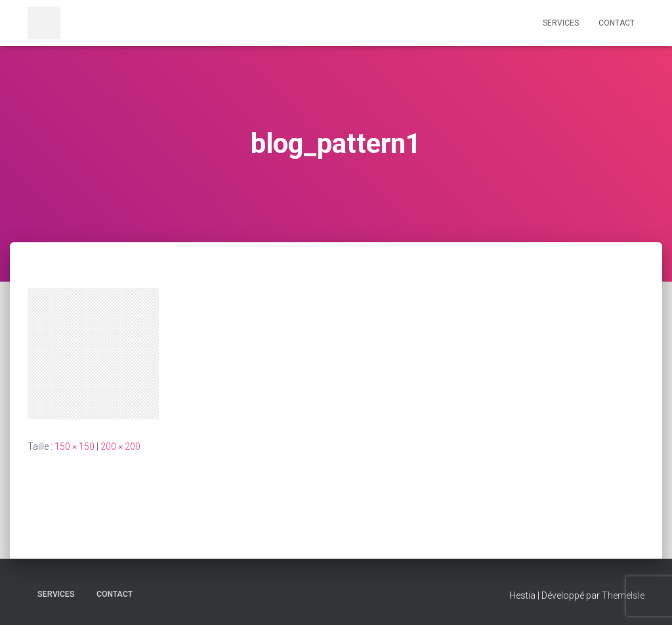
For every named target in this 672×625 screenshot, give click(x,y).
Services (561, 23)
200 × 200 (120, 446)
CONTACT (617, 23)
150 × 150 (74, 446)
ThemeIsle (623, 595)
